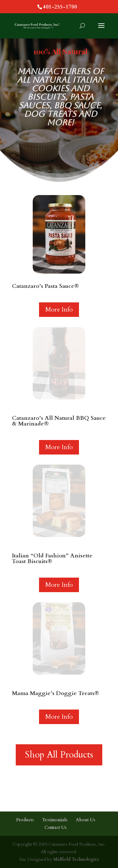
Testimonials (55, 820)
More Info (59, 309)
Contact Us (56, 827)
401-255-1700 (60, 7)
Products (25, 820)
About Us (86, 820)
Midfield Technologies (76, 859)
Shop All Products (59, 755)
